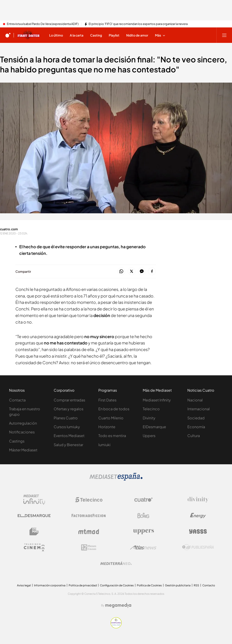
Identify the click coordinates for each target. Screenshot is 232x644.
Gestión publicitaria (178, 585)
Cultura (194, 436)
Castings (17, 441)
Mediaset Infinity (157, 400)
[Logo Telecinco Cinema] (34, 547)
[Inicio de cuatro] (8, 35)
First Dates (107, 400)
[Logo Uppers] (143, 531)
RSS (196, 585)
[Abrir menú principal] (224, 35)
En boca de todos (114, 409)
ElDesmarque (154, 427)
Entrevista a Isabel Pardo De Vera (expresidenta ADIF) (43, 24)
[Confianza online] (116, 627)
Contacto (209, 585)
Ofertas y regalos (69, 409)
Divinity (149, 418)
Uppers (149, 436)
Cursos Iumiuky (67, 427)
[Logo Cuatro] (143, 500)
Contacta (17, 400)
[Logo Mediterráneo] (116, 563)
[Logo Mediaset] (116, 479)
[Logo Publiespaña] (198, 547)
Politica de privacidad (83, 585)
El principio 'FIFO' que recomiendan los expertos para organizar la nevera (138, 24)
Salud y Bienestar (68, 445)
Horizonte (107, 427)
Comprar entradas (69, 400)
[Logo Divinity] (198, 500)
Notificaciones (22, 432)
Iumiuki (104, 445)
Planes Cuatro (66, 418)
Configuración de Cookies (117, 585)
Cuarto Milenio (111, 418)
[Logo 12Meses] (89, 547)
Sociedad (196, 418)
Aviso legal (24, 585)
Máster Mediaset (23, 450)
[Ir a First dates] (29, 35)
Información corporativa (50, 585)
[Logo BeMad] (34, 531)
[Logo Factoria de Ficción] (89, 516)
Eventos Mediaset (69, 436)
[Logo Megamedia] (118, 605)
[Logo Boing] (143, 516)
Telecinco (151, 409)
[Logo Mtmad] (89, 532)
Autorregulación (23, 423)
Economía (196, 427)
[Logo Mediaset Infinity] (34, 500)
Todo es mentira (112, 436)
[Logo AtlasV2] (143, 547)
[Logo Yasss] (198, 531)
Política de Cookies (149, 585)
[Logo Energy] (198, 516)
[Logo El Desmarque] (34, 516)
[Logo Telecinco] (89, 500)
